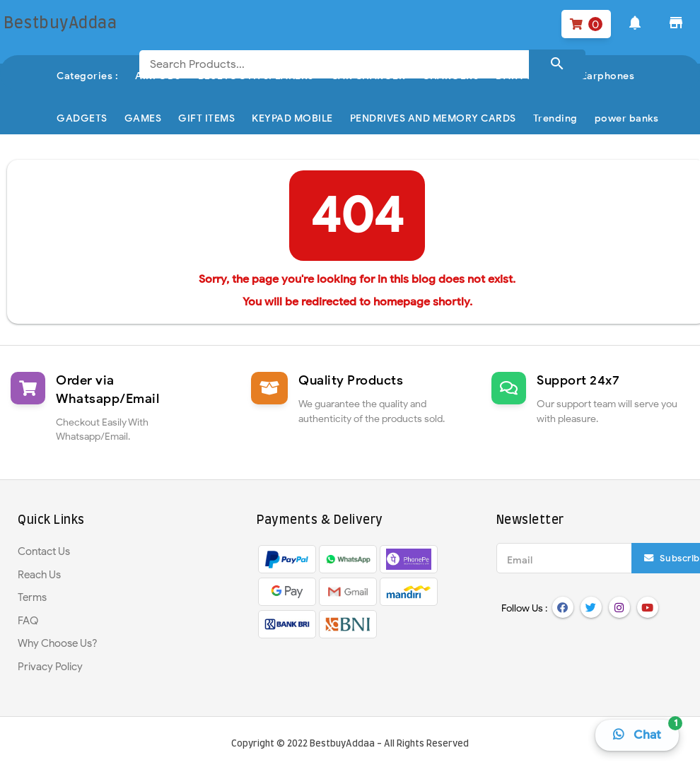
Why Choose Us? (58, 643)
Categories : (87, 76)
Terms (32, 597)
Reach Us (39, 575)
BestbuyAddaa (342, 744)
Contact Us (44, 551)
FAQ (28, 621)
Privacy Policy (50, 667)
